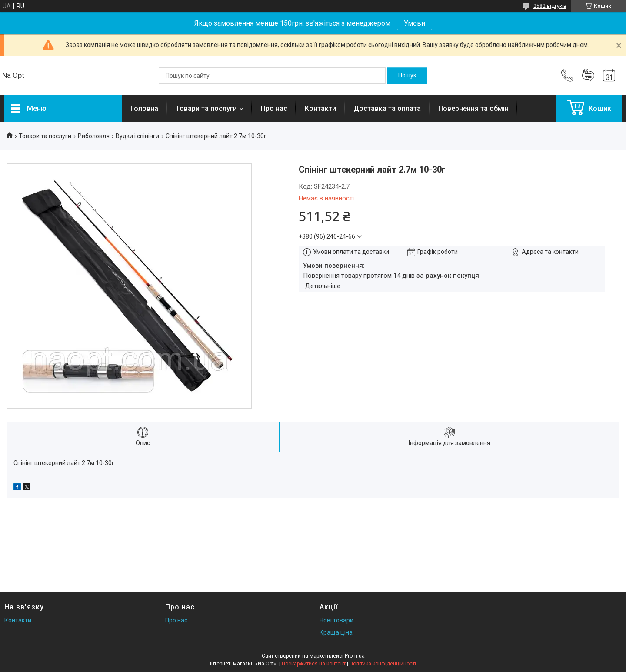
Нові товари (336, 620)
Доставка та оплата (387, 108)
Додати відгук (588, 76)
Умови (415, 23)
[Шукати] (407, 76)
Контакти (320, 108)
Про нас (274, 108)
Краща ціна (336, 632)
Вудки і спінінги (137, 136)
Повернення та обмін (473, 108)
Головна (144, 108)
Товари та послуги (206, 108)
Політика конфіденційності (383, 664)
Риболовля (94, 136)
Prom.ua (355, 656)
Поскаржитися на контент (314, 664)
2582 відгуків (550, 6)
